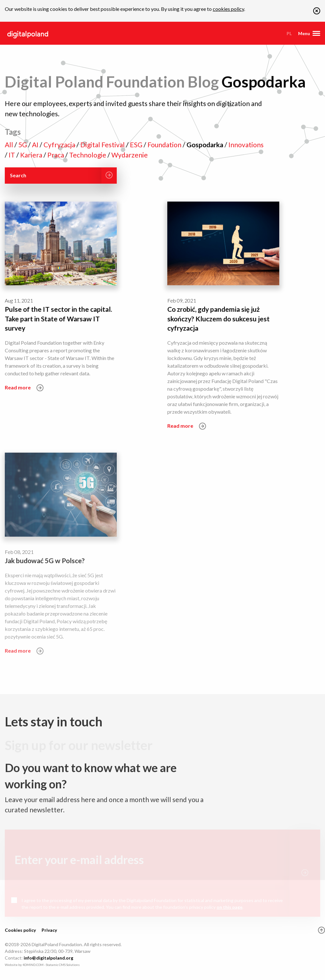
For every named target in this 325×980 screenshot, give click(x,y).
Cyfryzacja (60, 145)
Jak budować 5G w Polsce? (45, 562)
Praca (56, 155)
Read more (24, 388)
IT (12, 155)
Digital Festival (103, 145)
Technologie (88, 155)
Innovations (246, 145)
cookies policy (228, 9)
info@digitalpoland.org (48, 958)
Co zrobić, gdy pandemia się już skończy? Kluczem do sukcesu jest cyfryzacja (218, 318)
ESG (137, 145)
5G (23, 145)
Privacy (49, 930)
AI (36, 145)
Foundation (165, 145)
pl (289, 33)
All (10, 145)
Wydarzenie (130, 155)
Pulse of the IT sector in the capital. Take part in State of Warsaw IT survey (58, 318)
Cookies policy (20, 930)
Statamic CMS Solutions (63, 965)
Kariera (32, 155)
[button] (317, 12)
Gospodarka (206, 145)
